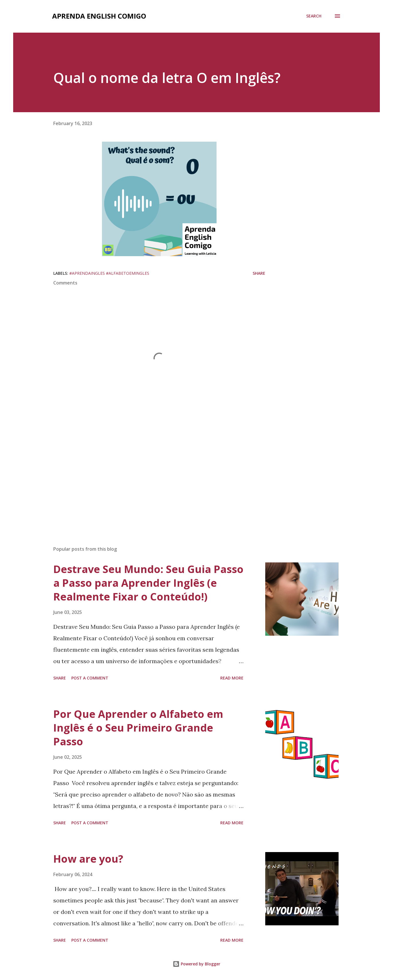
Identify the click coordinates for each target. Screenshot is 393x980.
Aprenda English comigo (99, 16)
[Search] (314, 16)
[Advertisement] (150, 475)
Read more (232, 678)
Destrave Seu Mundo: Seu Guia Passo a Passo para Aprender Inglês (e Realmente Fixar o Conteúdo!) (148, 583)
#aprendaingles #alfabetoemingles (109, 273)
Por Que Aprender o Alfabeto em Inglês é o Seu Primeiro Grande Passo (138, 728)
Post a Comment (90, 678)
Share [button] (259, 273)
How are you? (88, 859)
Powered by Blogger (196, 964)
